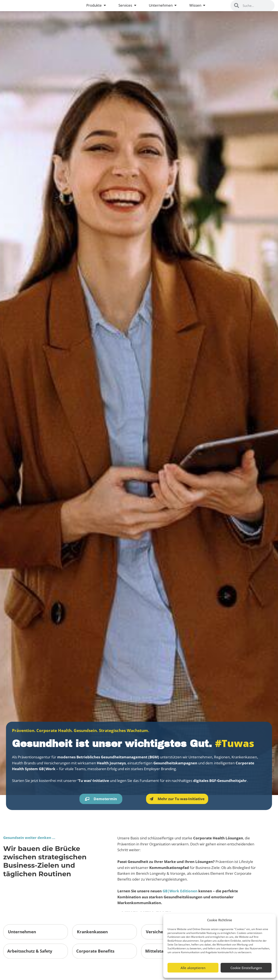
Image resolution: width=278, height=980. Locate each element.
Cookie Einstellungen (246, 968)
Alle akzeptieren (193, 968)
